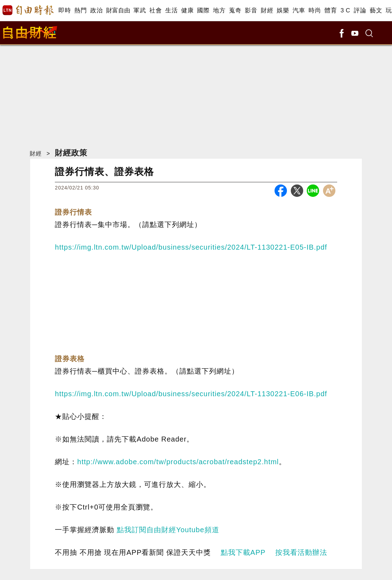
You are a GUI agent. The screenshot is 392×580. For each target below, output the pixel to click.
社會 (155, 10)
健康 (187, 10)
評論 (360, 10)
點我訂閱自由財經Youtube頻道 (168, 530)
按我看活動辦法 (301, 552)
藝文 (376, 10)
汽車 (299, 10)
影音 (251, 10)
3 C (345, 10)
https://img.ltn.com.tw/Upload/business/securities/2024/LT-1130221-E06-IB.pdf (191, 394)
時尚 (315, 10)
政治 (96, 10)
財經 (267, 10)
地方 (219, 10)
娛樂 (283, 10)
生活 (171, 10)
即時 (65, 10)
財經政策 (71, 153)
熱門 (80, 10)
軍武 (140, 10)
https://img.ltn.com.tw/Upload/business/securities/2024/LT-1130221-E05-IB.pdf (191, 247)
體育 (331, 10)
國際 (203, 10)
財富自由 (118, 10)
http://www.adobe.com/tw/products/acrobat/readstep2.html (178, 462)
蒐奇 (235, 10)
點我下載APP (243, 552)
